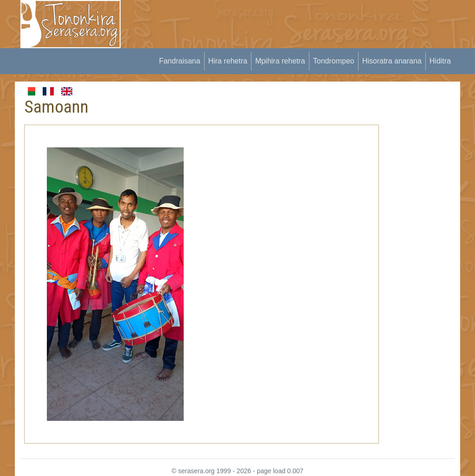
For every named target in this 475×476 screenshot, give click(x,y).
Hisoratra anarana (392, 61)
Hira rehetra (228, 61)
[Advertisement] (301, 21)
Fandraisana (180, 61)
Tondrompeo (334, 61)
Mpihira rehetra (280, 61)
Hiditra (440, 61)
